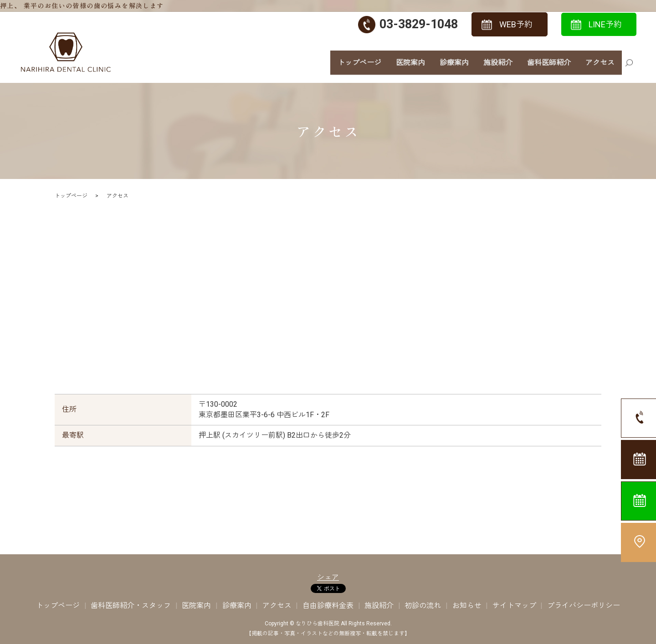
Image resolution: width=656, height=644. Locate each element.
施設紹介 (498, 67)
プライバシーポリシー (584, 606)
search (629, 68)
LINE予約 (605, 24)
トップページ (359, 67)
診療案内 (454, 67)
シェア (328, 577)
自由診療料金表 (328, 606)
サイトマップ (514, 606)
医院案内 (410, 67)
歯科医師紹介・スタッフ (131, 606)
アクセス (600, 67)
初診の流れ (423, 606)
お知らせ (467, 606)
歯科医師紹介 (549, 67)
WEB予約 (516, 24)
